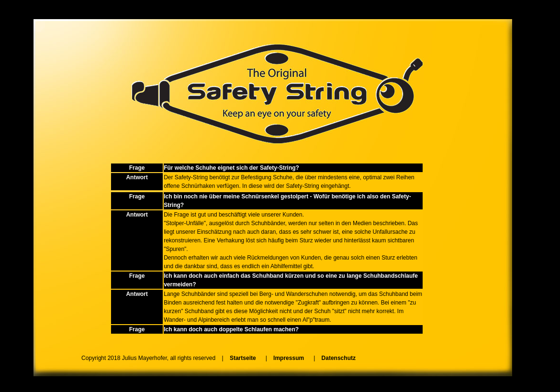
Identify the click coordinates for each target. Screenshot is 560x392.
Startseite (243, 358)
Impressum (289, 358)
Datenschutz (339, 358)
